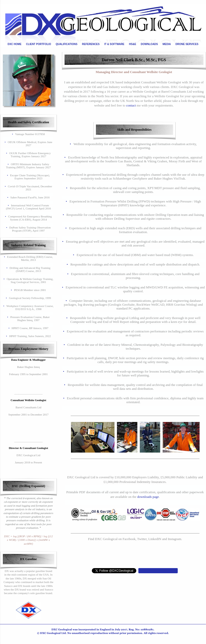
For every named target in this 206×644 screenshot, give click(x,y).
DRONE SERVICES (187, 44)
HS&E (133, 44)
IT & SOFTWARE (114, 44)
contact (131, 105)
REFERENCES (91, 44)
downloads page (148, 497)
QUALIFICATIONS (67, 44)
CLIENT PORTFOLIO (38, 44)
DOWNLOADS (149, 44)
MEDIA (167, 44)
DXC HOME (14, 44)
